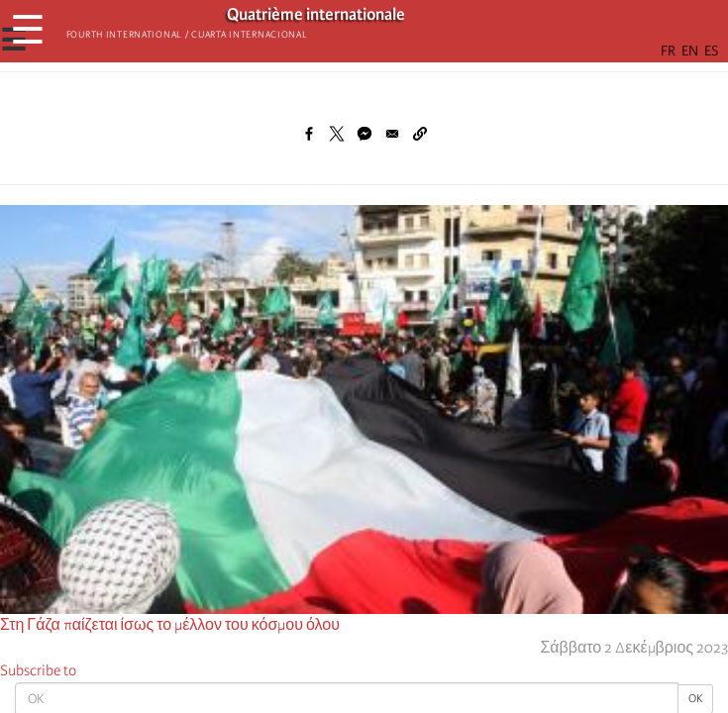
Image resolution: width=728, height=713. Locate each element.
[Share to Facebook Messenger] (364, 134)
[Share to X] (337, 134)
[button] (420, 134)
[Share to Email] (392, 134)
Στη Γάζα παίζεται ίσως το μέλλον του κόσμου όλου (170, 625)
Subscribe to (38, 670)
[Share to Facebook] (309, 134)
